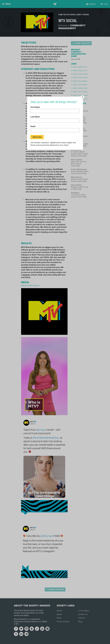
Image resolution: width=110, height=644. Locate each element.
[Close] (82, 97)
